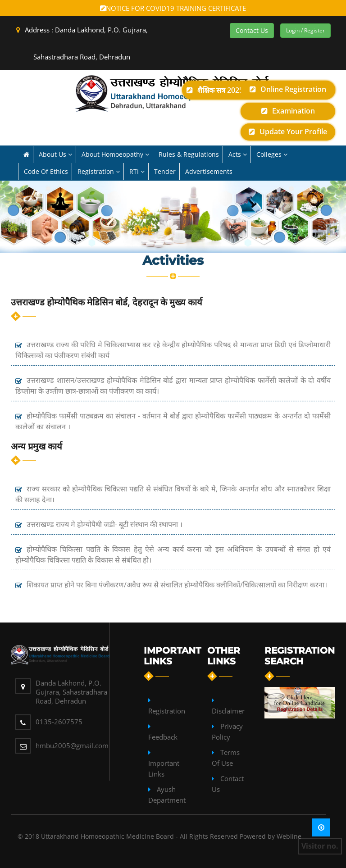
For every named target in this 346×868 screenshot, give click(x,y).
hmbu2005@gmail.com (72, 745)
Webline (289, 836)
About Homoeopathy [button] (115, 154)
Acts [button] (238, 154)
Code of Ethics (46, 171)
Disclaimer (228, 711)
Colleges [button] (272, 154)
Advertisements (209, 171)
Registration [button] (99, 171)
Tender (165, 171)
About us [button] (55, 154)
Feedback (163, 737)
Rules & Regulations (189, 154)
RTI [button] (137, 171)
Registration (167, 711)
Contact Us (252, 30)
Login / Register (305, 30)
